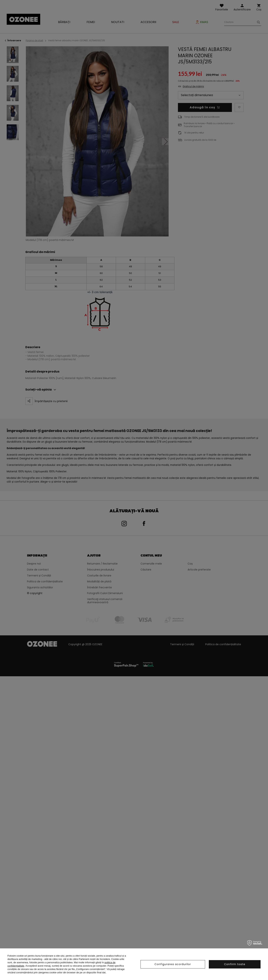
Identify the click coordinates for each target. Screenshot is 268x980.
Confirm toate (235, 964)
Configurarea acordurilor (173, 964)
